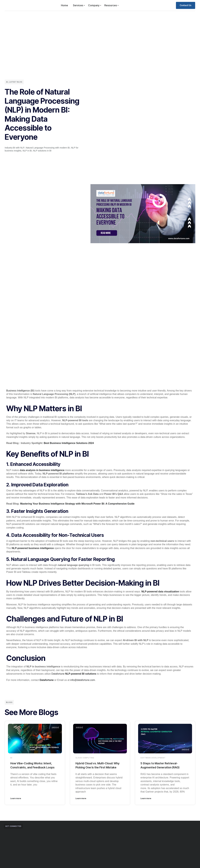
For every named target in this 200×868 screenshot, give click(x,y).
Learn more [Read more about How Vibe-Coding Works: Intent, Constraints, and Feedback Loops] (16, 801)
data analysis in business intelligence (42, 470)
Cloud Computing (85, 757)
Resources (111, 5)
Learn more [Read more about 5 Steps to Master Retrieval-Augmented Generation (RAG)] (146, 801)
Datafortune (74, 673)
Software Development (153, 757)
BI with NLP (19, 148)
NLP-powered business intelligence (33, 547)
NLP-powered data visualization (160, 591)
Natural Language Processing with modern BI (48, 148)
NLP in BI (27, 151)
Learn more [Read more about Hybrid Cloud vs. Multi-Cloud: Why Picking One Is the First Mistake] (81, 801)
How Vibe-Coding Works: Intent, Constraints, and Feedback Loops (34, 766)
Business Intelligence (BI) (20, 390)
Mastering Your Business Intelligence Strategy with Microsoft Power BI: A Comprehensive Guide (77, 503)
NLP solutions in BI (42, 151)
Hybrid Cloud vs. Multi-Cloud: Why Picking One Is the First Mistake (97, 766)
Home (64, 5)
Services (78, 5)
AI (7, 82)
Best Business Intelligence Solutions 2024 (69, 443)
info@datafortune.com (83, 679)
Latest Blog (16, 82)
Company (94, 5)
